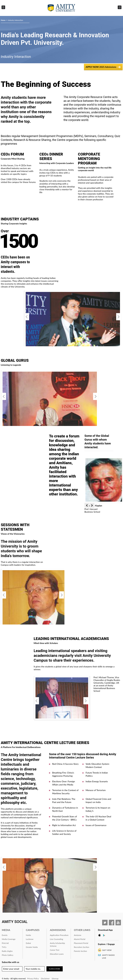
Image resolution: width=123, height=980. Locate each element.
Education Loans (57, 954)
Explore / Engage (106, 944)
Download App (105, 930)
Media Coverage (9, 939)
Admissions (58, 930)
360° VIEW (107, 950)
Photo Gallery (8, 955)
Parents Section (81, 951)
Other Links (82, 930)
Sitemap (55, 978)
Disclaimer (45, 978)
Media (6, 930)
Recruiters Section (82, 947)
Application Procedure (59, 935)
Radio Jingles (7, 951)
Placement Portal (81, 943)
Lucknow (30, 939)
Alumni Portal (80, 939)
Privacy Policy (33, 978)
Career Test (55, 950)
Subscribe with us (11, 962)
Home (3, 20)
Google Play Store (105, 935)
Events (5, 935)
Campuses (33, 930)
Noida (28, 935)
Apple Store (100, 935)
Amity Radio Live (108, 956)
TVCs (4, 947)
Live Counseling (57, 939)
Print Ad (5, 943)
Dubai (28, 943)
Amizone (78, 935)
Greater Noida (32, 947)
